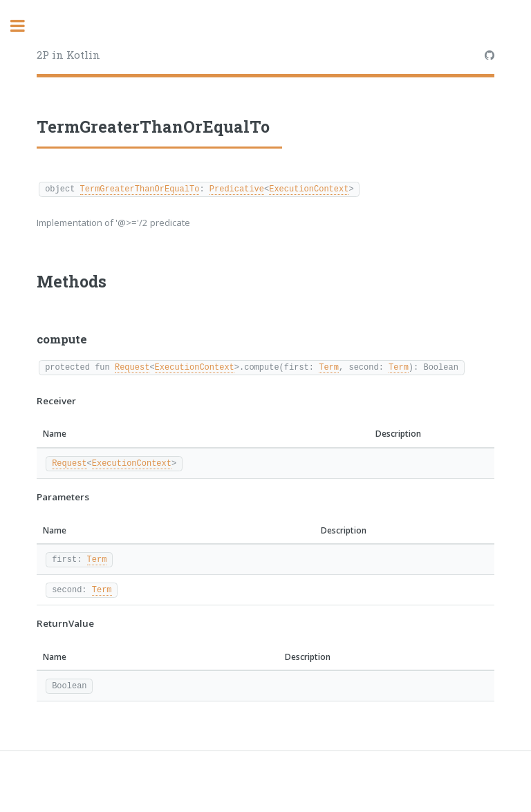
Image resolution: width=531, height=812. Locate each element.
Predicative (237, 188)
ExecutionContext (309, 188)
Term (329, 367)
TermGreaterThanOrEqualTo (140, 188)
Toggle (25, 26)
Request (132, 367)
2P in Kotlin (68, 55)
